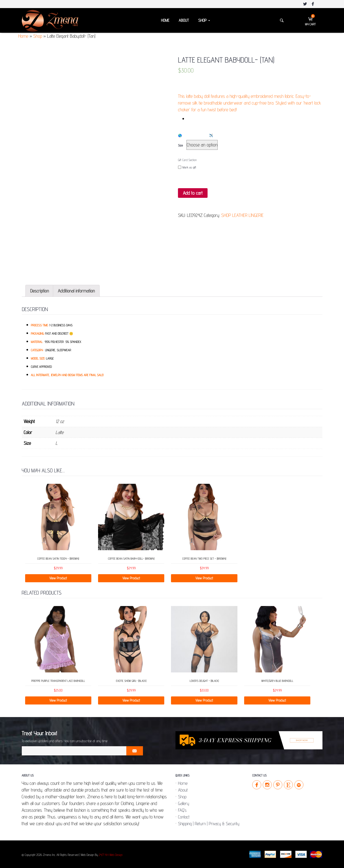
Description (40, 291)
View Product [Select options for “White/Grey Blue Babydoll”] (277, 700)
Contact (184, 817)
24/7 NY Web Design (111, 855)
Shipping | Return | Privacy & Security (209, 824)
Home (165, 21)
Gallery (184, 803)
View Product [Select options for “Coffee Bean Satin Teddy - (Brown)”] (58, 578)
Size (180, 146)
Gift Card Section (187, 160)
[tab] (40, 291)
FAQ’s (182, 810)
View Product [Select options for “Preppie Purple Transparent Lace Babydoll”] (58, 700)
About (184, 21)
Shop (204, 21)
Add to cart (193, 193)
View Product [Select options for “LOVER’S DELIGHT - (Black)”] (204, 700)
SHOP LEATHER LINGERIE (242, 215)
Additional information (76, 291)
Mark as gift (187, 167)
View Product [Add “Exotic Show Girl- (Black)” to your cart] (131, 700)
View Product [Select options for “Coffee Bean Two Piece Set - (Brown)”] (204, 578)
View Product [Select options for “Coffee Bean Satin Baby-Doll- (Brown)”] (131, 578)
